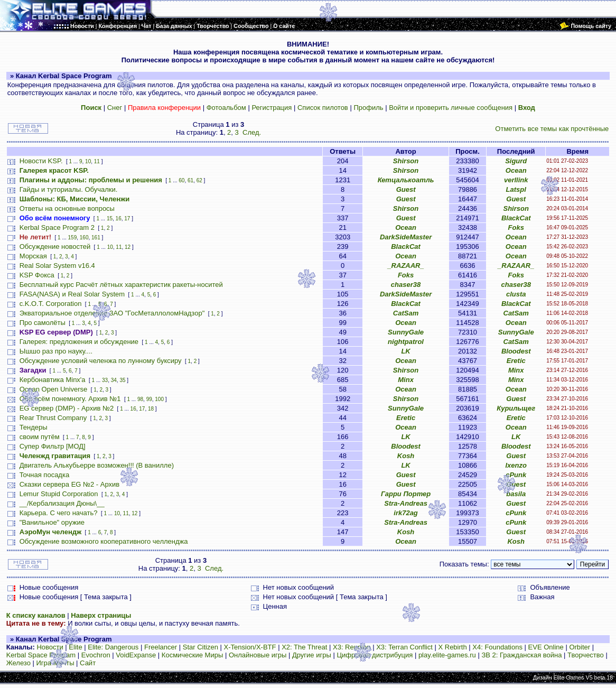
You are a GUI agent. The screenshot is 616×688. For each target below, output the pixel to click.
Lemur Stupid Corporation (59, 494)
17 (127, 219)
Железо (18, 663)
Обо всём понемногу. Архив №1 (70, 399)
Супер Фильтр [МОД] (53, 446)
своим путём (40, 437)
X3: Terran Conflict (404, 647)
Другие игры (312, 655)
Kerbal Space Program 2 (57, 227)
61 (190, 180)
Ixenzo (516, 465)
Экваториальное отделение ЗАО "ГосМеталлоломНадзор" (112, 313)
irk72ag (406, 513)
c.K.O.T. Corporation (51, 304)
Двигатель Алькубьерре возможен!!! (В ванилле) (97, 465)
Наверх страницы (101, 615)
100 (159, 399)
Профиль (368, 108)
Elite (75, 647)
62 (199, 180)
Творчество (586, 655)
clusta (516, 294)
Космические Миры (192, 655)
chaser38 (406, 285)
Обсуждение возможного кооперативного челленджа (104, 541)
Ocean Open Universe (54, 389)
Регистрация (272, 108)
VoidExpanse (136, 655)
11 (97, 161)
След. (252, 132)
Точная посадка (45, 475)
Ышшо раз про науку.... (56, 351)
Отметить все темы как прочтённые (552, 129)
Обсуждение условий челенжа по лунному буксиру (101, 361)
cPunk (516, 475)
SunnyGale (406, 332)
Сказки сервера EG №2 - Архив (70, 484)
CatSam (406, 313)
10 (88, 161)
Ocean (516, 170)
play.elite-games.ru (447, 655)
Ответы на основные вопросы (67, 208)
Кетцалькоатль (406, 180)
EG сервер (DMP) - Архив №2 (67, 408)
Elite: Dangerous (113, 647)
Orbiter (580, 647)
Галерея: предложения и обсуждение (79, 342)
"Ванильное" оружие (52, 522)
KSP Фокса (37, 275)
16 (119, 219)
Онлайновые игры (258, 655)
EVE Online (546, 647)
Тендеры (34, 427)
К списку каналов (36, 615)
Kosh (406, 456)
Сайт (88, 663)
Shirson (406, 161)
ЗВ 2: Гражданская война (521, 655)
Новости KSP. (41, 161)
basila (516, 494)
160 (84, 238)
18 (151, 409)
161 (96, 238)
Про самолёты (43, 323)
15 (110, 219)
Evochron (96, 655)
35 (122, 380)
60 (181, 180)
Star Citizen (200, 647)
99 (149, 399)
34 (114, 380)
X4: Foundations (497, 647)
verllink (516, 180)
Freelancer (161, 647)
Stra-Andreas (406, 503)
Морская (33, 256)
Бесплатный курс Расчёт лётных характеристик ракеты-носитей (121, 285)
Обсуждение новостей (55, 247)
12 (128, 247)
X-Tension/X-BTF (250, 647)
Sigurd (516, 161)
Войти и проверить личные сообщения (451, 108)
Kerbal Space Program (41, 655)
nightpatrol (406, 342)
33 (105, 380)
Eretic (516, 361)
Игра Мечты (55, 663)
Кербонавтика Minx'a (53, 380)
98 (140, 399)
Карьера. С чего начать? (59, 513)
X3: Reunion (352, 647)
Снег (115, 108)
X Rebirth (452, 647)
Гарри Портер (406, 494)
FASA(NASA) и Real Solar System (72, 294)
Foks (516, 227)
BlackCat (516, 218)
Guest (406, 189)
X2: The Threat (304, 647)
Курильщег (516, 408)
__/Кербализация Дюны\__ (62, 503)
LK (405, 351)
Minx (516, 370)
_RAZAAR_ (405, 266)
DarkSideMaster (406, 237)
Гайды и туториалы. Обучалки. (69, 189)
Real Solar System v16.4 (57, 266)
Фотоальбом (226, 108)
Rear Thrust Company (53, 418)
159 (73, 238)
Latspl (516, 189)
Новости (50, 647)
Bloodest (516, 351)
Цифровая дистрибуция (375, 655)
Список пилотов (323, 108)
